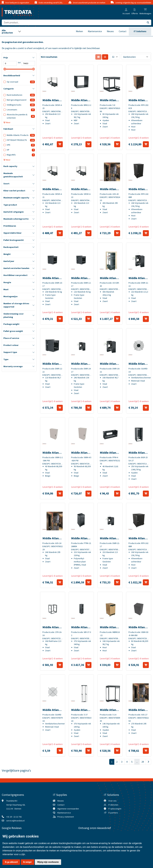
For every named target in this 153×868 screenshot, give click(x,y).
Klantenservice (95, 31)
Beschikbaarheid (12, 75)
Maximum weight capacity (16, 198)
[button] (126, 10)
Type (6, 359)
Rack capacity (10, 166)
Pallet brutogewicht (14, 240)
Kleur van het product (14, 191)
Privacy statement (66, 817)
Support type (10, 352)
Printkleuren (10, 226)
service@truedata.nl (15, 821)
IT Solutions (140, 31)
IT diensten (113, 805)
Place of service (11, 338)
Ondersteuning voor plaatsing (14, 315)
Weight (7, 254)
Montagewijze (10, 296)
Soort (6, 184)
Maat (6, 289)
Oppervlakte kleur (12, 233)
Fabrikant (8, 129)
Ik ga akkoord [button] (11, 862)
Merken (79, 31)
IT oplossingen (115, 809)
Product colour (11, 345)
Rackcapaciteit (11, 247)
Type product (10, 205)
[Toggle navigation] (11, 31)
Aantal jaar (9, 261)
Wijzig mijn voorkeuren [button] (48, 862)
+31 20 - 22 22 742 (14, 817)
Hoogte (7, 282)
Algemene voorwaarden (68, 809)
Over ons (112, 801)
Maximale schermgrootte (16, 219)
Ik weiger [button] (27, 862)
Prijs (6, 58)
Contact (123, 31)
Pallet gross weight (13, 331)
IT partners (113, 813)
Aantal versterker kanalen (16, 268)
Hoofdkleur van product (15, 275)
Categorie (9, 89)
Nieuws (110, 31)
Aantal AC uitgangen (14, 212)
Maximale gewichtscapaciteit (13, 175)
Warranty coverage (13, 366)
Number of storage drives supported (16, 305)
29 (143, 762)
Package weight (11, 324)
